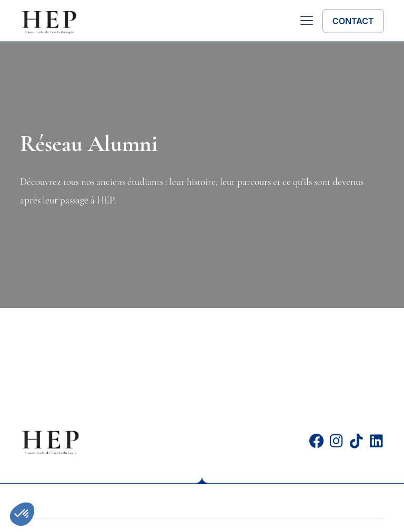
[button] (307, 22)
